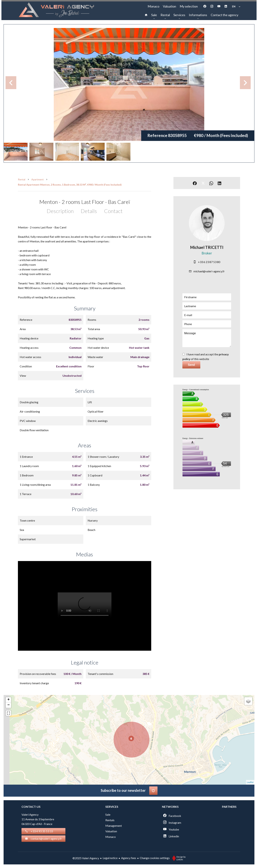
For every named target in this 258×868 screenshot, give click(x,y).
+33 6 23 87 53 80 (209, 262)
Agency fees (129, 858)
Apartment (38, 179)
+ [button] (9, 700)
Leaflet (250, 782)
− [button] (9, 705)
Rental (22, 179)
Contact (113, 211)
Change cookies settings (155, 858)
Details (89, 211)
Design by (178, 858)
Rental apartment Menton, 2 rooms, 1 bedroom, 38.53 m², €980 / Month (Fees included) (70, 185)
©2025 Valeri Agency (86, 858)
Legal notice (110, 858)
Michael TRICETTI (207, 247)
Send (191, 365)
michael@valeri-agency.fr (209, 271)
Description (60, 211)
